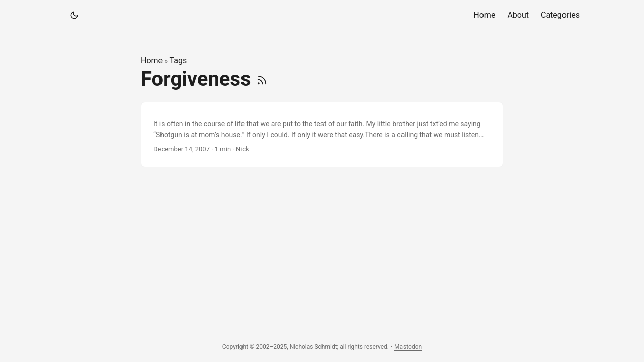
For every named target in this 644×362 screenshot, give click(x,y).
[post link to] (322, 135)
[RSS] (262, 79)
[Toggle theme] (74, 15)
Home (152, 61)
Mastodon (408, 347)
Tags (178, 61)
